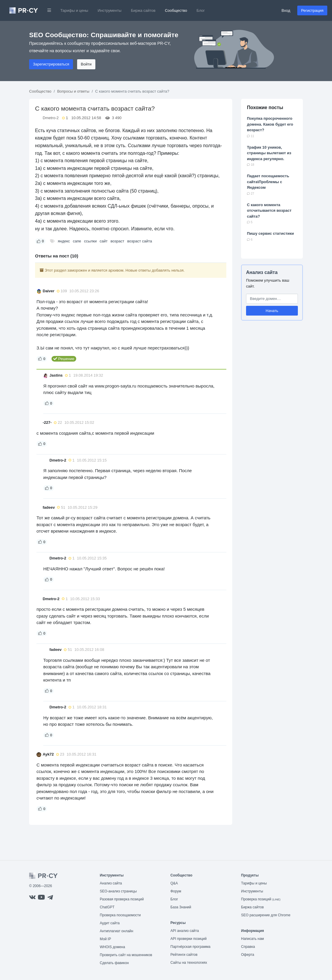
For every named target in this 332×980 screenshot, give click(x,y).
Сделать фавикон (114, 963)
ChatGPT (107, 907)
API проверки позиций (189, 939)
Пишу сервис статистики (270, 233)
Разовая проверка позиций (122, 899)
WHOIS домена (112, 947)
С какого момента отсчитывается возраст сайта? (269, 211)
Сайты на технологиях (189, 963)
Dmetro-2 (51, 118)
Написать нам (253, 939)
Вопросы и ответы (73, 91)
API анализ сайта (185, 931)
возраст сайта (140, 241)
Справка (248, 947)
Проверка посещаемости (120, 915)
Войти (86, 64)
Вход (286, 10)
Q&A (174, 883)
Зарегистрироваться (51, 64)
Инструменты (110, 10)
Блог (201, 10)
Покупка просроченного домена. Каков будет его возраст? (270, 124)
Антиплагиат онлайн (117, 931)
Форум (176, 891)
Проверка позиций (261, 899)
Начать (272, 311)
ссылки (91, 241)
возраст (117, 241)
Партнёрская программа (190, 947)
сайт (103, 241)
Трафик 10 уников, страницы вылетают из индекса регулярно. (269, 153)
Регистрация (312, 10)
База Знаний (181, 907)
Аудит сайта (110, 923)
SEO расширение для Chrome (266, 915)
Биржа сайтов (143, 10)
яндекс (64, 241)
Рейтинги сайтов (184, 955)
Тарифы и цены (74, 10)
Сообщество (176, 10)
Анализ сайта (262, 272)
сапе (77, 241)
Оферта (248, 955)
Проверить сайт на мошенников (126, 955)
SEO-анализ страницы (118, 891)
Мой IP (105, 939)
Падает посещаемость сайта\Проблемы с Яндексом (268, 182)
